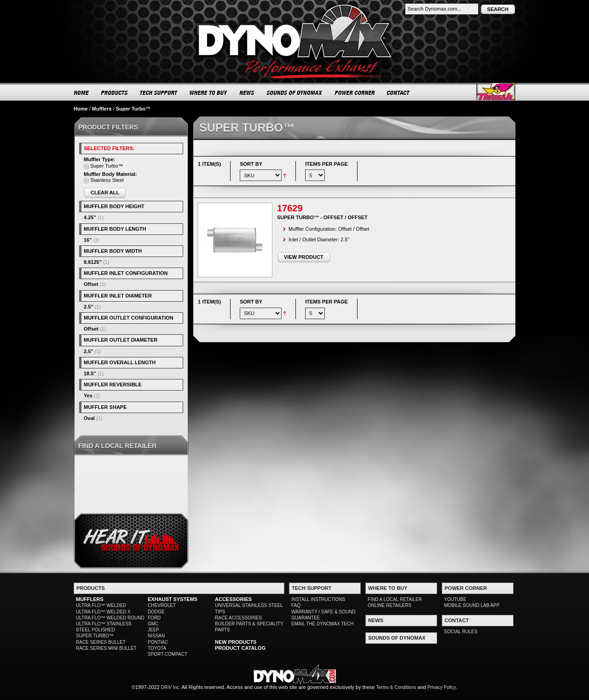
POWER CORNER (355, 93)
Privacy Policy (442, 687)
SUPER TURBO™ (95, 636)
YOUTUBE (455, 599)
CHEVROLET (162, 605)
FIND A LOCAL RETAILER (395, 599)
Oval (89, 418)
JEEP (153, 630)
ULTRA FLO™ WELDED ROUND (110, 618)
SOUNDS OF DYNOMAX (295, 93)
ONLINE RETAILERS (390, 605)
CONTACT (399, 93)
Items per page (326, 164)
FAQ (296, 605)
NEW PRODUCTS (236, 642)
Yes (88, 396)
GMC (153, 624)
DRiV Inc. (171, 687)
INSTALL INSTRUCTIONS (318, 599)
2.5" (89, 307)
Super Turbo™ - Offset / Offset (322, 217)
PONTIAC (158, 642)
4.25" (90, 217)
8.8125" (93, 262)
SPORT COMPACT (167, 654)
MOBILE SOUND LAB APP (472, 605)
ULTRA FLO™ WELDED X (103, 612)
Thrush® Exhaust (496, 92)
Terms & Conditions (396, 687)
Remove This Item (86, 166)
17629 (290, 208)
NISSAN (156, 636)
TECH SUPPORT (159, 93)
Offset (91, 284)
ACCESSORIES (233, 599)
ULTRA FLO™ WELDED (101, 605)
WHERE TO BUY (209, 93)
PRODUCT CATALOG (240, 648)
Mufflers (102, 109)
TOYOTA (157, 648)
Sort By (251, 164)
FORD (154, 618)
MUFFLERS (90, 599)
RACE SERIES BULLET (101, 642)
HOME (81, 93)
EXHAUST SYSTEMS (173, 599)
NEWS (247, 93)
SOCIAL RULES (461, 632)
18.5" (90, 373)
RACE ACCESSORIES (238, 618)
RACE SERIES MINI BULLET (106, 648)
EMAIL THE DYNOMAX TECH (322, 624)
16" (88, 240)
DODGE (156, 612)
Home (81, 109)
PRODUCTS (115, 93)
